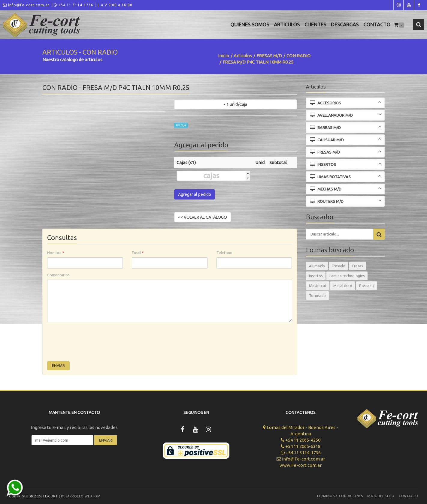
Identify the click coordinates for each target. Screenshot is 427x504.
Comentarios (58, 275)
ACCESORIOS (346, 102)
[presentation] (93, 343)
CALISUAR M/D (346, 139)
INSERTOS (346, 164)
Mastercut (318, 286)
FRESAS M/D (269, 56)
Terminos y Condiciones (340, 496)
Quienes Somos (250, 24)
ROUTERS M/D (346, 201)
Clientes (315, 24)
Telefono (224, 253)
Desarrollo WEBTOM (81, 496)
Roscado (366, 286)
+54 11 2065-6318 (301, 446)
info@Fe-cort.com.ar (26, 5)
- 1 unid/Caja (236, 104)
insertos (316, 276)
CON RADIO (298, 56)
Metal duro (343, 286)
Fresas (357, 266)
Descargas (345, 24)
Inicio (224, 56)
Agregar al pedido (195, 194)
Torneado (317, 296)
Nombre (56, 253)
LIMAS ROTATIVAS (346, 176)
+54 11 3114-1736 (74, 5)
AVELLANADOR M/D (346, 115)
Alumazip (317, 266)
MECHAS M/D (346, 189)
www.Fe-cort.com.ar (301, 465)
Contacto (377, 24)
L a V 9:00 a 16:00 (115, 5)
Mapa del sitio (381, 496)
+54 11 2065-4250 (301, 440)
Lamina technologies (347, 276)
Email (138, 253)
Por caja (181, 125)
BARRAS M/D (346, 127)
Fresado (339, 266)
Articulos (287, 24)
